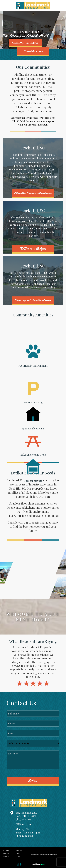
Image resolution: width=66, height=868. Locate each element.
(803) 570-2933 (23, 819)
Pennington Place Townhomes (33, 300)
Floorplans (6, 853)
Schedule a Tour (33, 51)
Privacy (18, 856)
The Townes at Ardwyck (33, 249)
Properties (6, 850)
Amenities (6, 856)
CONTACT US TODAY (25, 42)
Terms (18, 853)
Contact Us (19, 850)
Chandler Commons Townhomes (33, 193)
